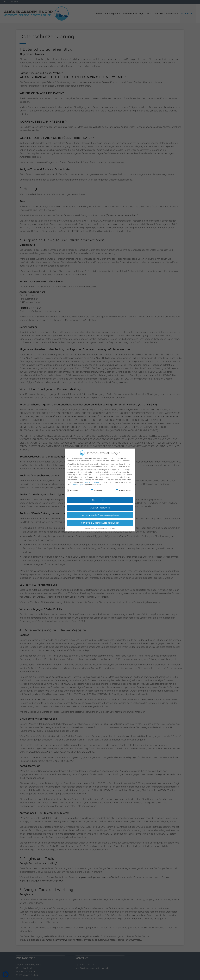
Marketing (97, 488)
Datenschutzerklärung (93, 480)
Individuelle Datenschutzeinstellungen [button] (100, 521)
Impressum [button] (113, 526)
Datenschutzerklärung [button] (101, 526)
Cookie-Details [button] (88, 526)
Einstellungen (77, 483)
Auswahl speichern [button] (100, 506)
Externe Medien (124, 488)
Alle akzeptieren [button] (100, 498)
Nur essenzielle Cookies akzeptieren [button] (100, 513)
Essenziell (72, 488)
